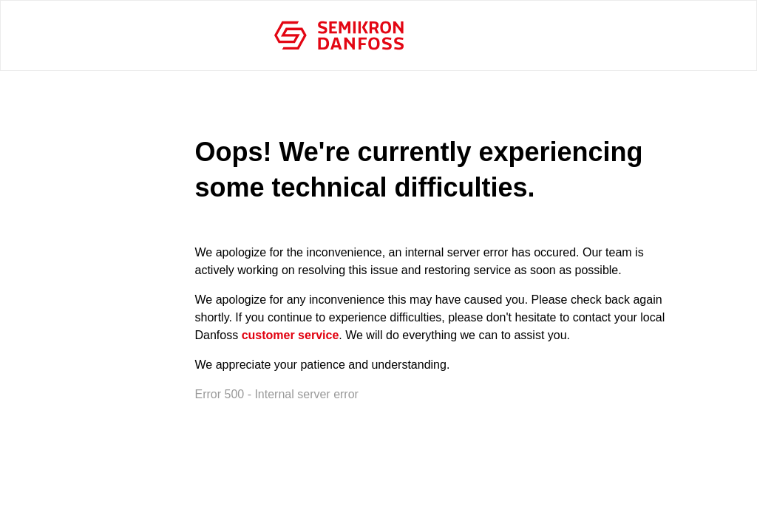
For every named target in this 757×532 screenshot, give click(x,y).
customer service (291, 335)
